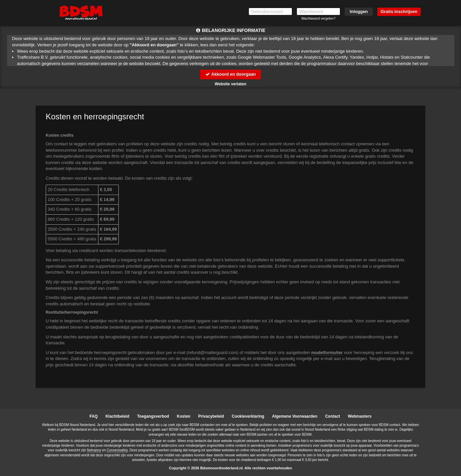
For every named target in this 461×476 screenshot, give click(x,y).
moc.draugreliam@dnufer (212, 352)
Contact (333, 416)
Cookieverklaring (248, 416)
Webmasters (360, 416)
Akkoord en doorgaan (230, 74)
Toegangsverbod (153, 416)
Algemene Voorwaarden (295, 416)
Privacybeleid (211, 416)
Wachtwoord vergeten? (318, 18)
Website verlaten (230, 84)
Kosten (184, 416)
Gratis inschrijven (399, 11)
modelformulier (327, 352)
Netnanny (94, 450)
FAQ (94, 416)
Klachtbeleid (117, 416)
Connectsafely (117, 450)
